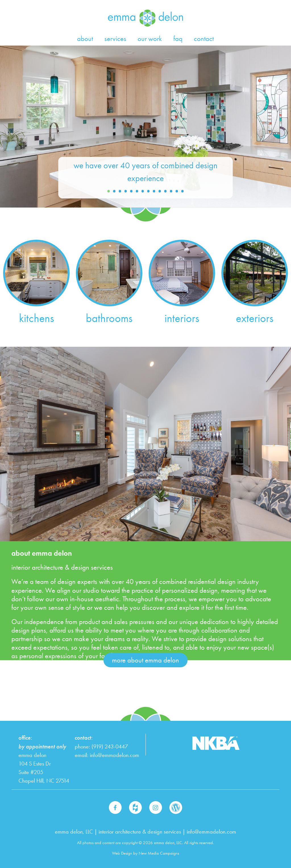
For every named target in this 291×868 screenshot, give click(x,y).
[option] (145, 127)
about (85, 39)
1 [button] (109, 191)
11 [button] (165, 191)
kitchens (37, 318)
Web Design (122, 853)
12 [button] (171, 191)
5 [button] (131, 191)
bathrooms (109, 318)
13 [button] (177, 191)
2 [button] (114, 191)
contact (204, 39)
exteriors (255, 318)
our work (150, 39)
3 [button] (120, 191)
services (115, 39)
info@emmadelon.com (115, 755)
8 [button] (148, 191)
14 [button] (182, 191)
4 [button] (126, 191)
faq (178, 39)
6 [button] (137, 191)
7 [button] (143, 191)
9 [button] (154, 191)
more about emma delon (145, 660)
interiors (182, 318)
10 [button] (160, 191)
